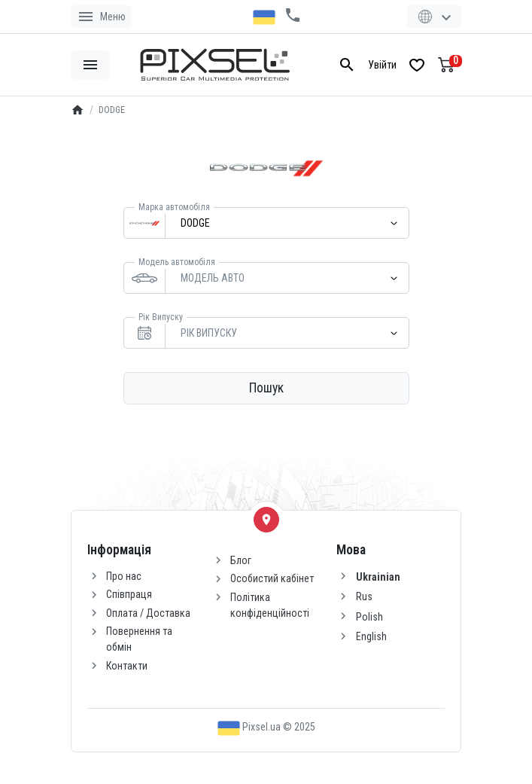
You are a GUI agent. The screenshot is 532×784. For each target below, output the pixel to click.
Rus (364, 596)
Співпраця (129, 594)
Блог (241, 560)
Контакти (127, 666)
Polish (369, 617)
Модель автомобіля (177, 262)
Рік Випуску (161, 317)
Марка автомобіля (174, 207)
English (371, 636)
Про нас (124, 576)
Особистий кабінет (272, 578)
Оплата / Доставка (148, 613)
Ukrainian (378, 577)
